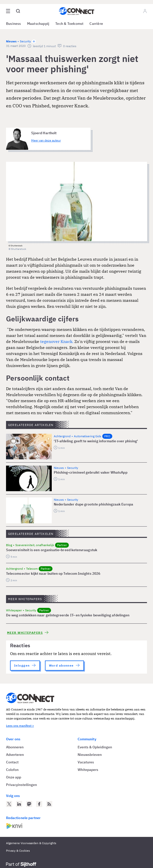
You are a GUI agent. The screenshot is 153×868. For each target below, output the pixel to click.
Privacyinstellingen (21, 785)
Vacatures (86, 762)
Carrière (96, 24)
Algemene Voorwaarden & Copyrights (31, 843)
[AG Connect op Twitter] (9, 804)
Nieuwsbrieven (90, 755)
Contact (12, 762)
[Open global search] (18, 11)
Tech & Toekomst (69, 24)
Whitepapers (88, 770)
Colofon (12, 770)
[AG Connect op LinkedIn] (19, 804)
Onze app (14, 777)
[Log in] (145, 11)
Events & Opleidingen (95, 747)
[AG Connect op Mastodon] (29, 804)
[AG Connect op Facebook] (39, 804)
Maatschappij (38, 24)
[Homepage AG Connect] (77, 11)
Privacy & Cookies (18, 851)
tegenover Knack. (57, 341)
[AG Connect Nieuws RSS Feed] (49, 804)
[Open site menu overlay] (8, 11)
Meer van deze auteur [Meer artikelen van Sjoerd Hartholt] (46, 140)
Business (14, 24)
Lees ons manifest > (20, 726)
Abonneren (15, 747)
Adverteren (15, 755)
